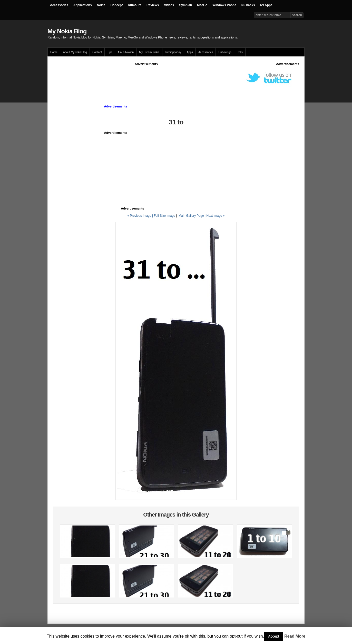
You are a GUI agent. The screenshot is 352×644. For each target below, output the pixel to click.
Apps (190, 52)
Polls (240, 52)
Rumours (135, 5)
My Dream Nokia (149, 52)
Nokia (101, 5)
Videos (169, 5)
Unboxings (225, 52)
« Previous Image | (140, 216)
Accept (274, 636)
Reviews (153, 5)
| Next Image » (215, 216)
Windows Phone (224, 5)
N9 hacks (248, 5)
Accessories (59, 5)
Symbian (185, 5)
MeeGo (202, 5)
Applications (83, 5)
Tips (110, 52)
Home (54, 52)
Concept (116, 5)
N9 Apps (266, 5)
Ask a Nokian (126, 52)
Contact (97, 52)
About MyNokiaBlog (75, 52)
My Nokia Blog (67, 31)
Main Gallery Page (191, 216)
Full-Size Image (164, 216)
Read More (295, 636)
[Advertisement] (146, 78)
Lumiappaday (173, 52)
